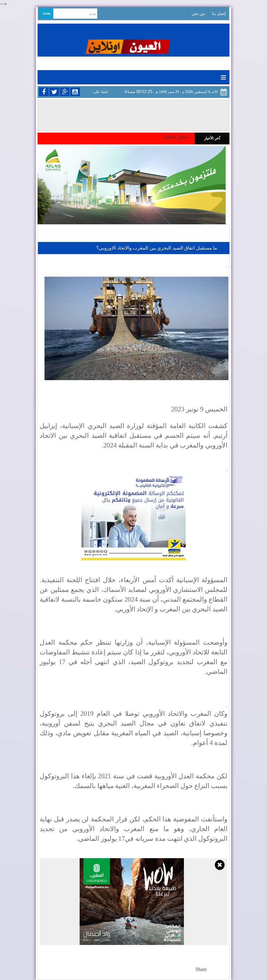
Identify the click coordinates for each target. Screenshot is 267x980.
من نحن (198, 14)
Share (201, 969)
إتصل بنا (219, 14)
